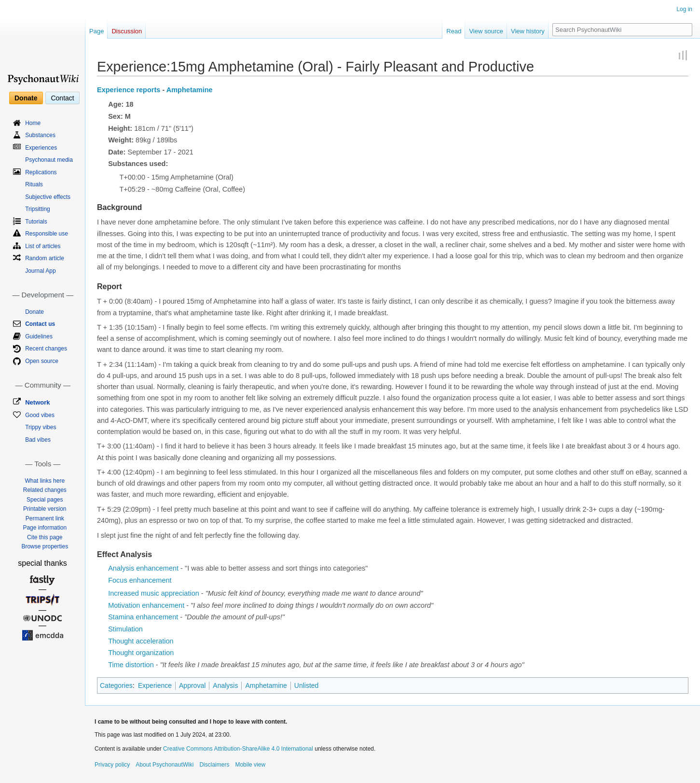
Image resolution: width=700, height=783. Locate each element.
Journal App (40, 271)
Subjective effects (48, 197)
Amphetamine (190, 90)
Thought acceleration (141, 641)
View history (528, 31)
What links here (45, 481)
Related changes (45, 490)
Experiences (41, 148)
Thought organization (141, 653)
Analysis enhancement (143, 568)
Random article (45, 258)
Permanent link (45, 518)
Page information (45, 528)
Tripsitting (38, 209)
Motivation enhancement (146, 605)
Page (96, 31)
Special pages (45, 500)
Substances (40, 135)
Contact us (40, 324)
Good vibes (40, 415)
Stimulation (125, 629)
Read (454, 31)
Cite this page (45, 537)
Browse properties (45, 546)
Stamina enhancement (143, 617)
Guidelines (39, 336)
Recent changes (46, 349)
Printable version (45, 509)
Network (37, 402)
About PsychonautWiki (165, 765)
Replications (41, 172)
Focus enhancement (140, 580)
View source (486, 31)
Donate (26, 98)
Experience (155, 685)
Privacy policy (112, 765)
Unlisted (307, 685)
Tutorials (36, 222)
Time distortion (131, 665)
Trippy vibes (41, 427)
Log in (684, 9)
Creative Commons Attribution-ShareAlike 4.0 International (238, 749)
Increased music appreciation (154, 593)
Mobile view (250, 765)
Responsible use (47, 234)
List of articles (43, 246)
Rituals (34, 184)
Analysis (225, 685)
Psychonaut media (49, 160)
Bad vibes (38, 440)
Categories (116, 685)
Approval (192, 685)
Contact (62, 98)
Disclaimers (214, 765)
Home (33, 123)
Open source (42, 361)
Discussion (127, 31)
